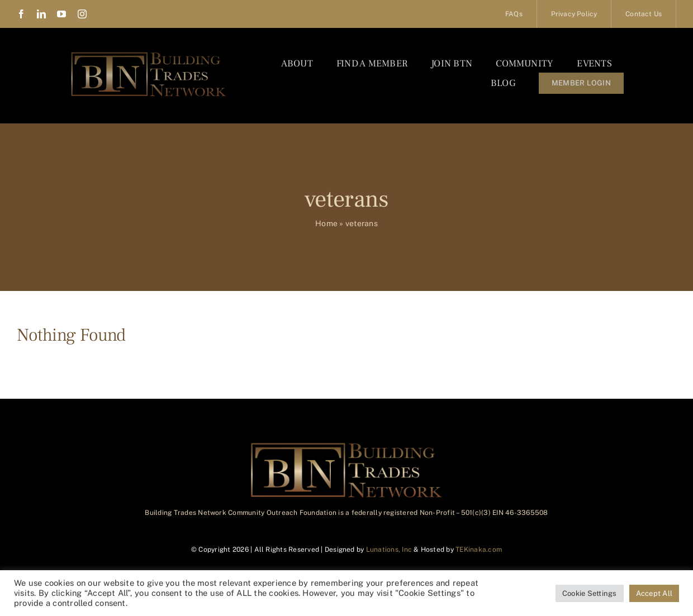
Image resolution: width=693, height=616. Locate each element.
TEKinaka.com (479, 550)
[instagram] (82, 14)
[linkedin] (41, 14)
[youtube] (61, 14)
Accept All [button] (654, 593)
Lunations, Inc (389, 550)
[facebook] (21, 14)
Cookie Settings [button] (590, 593)
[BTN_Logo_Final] (149, 54)
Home (326, 223)
